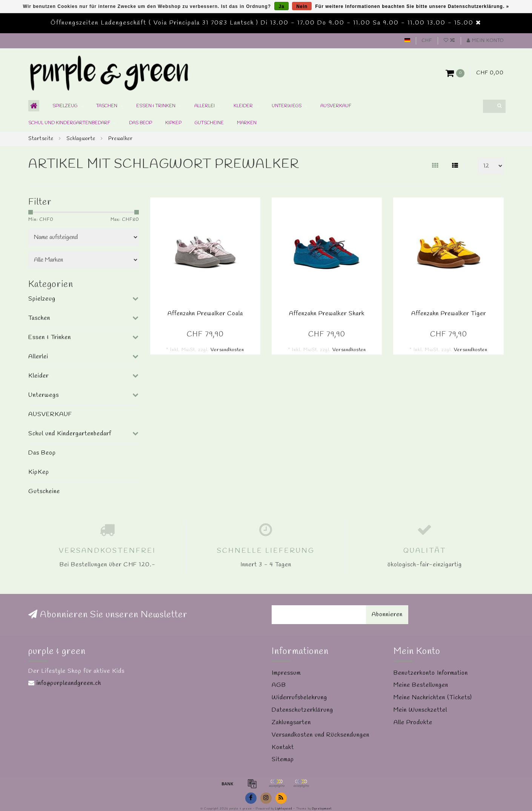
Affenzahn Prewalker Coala (205, 314)
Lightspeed (284, 809)
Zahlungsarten (291, 722)
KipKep (173, 123)
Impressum (286, 673)
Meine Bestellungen (421, 685)
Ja (281, 6)
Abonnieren (387, 614)
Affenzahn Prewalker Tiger (449, 314)
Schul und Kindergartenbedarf (69, 123)
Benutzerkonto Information (431, 673)
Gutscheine (209, 123)
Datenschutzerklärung (302, 710)
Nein (302, 6)
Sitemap (283, 759)
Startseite (41, 139)
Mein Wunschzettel (420, 710)
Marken (247, 123)
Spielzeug (65, 106)
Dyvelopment (322, 809)
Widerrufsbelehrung (299, 698)
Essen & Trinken (156, 106)
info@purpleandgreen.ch (69, 683)
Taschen (107, 106)
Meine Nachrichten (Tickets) (433, 698)
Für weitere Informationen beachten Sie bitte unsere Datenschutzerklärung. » (412, 6)
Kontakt (283, 747)
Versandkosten (227, 350)
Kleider (243, 106)
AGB (279, 685)
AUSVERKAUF (336, 106)
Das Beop (141, 123)
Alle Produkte (413, 722)
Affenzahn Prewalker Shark (327, 314)
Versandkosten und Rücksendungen (321, 735)
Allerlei (204, 106)
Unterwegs (287, 106)
